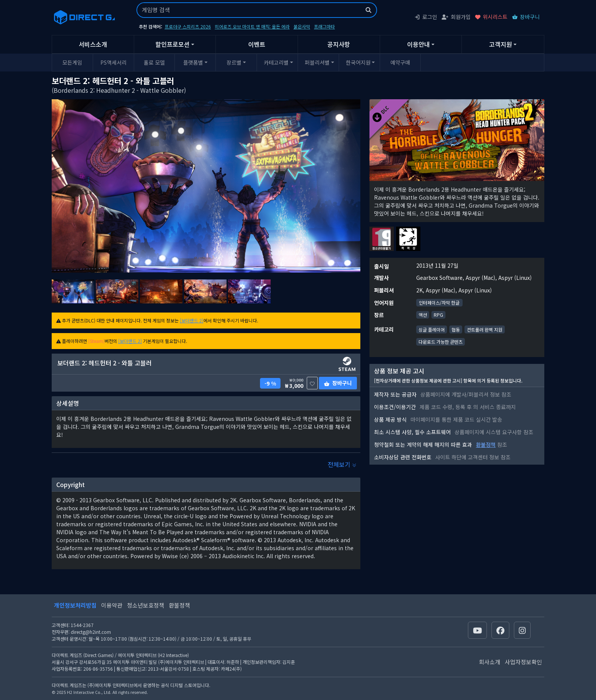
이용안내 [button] (418, 44)
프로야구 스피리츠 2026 (188, 26)
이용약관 (112, 605)
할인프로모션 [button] (173, 44)
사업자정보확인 (523, 662)
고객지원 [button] (501, 44)
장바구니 (526, 17)
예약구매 (400, 62)
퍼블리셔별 (317, 62)
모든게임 (72, 62)
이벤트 (257, 44)
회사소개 (490, 662)
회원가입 (456, 17)
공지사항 (339, 44)
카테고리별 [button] (276, 62)
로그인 (426, 17)
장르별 (234, 62)
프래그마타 (324, 26)
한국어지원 (358, 62)
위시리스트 (491, 17)
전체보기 (342, 464)
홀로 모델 (154, 62)
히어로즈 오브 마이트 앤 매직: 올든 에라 (252, 26)
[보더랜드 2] (192, 320)
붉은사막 (302, 26)
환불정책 (486, 444)
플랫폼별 (193, 62)
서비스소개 (93, 44)
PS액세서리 (113, 62)
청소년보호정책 (146, 605)
